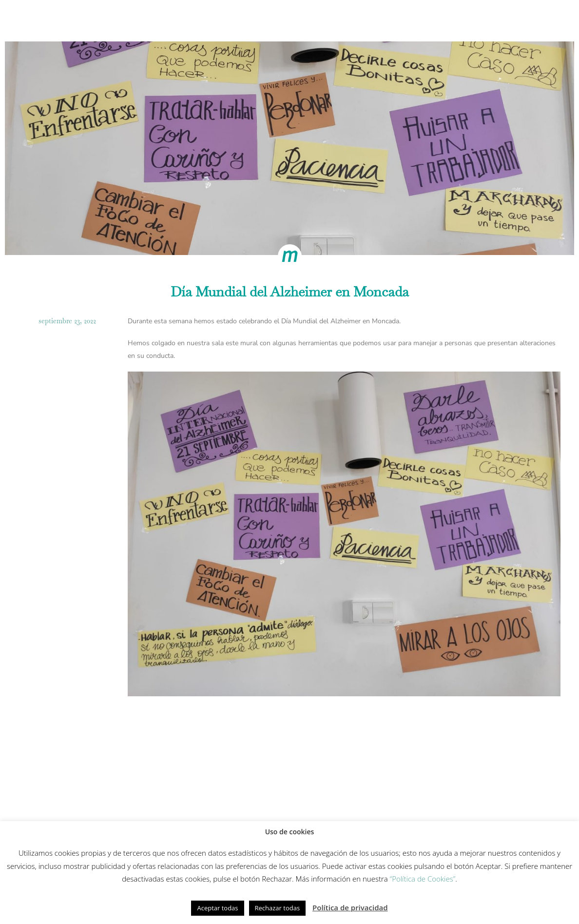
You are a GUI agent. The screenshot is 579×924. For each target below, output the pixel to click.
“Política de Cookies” (423, 879)
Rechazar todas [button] (278, 908)
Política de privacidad (350, 907)
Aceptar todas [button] (217, 908)
